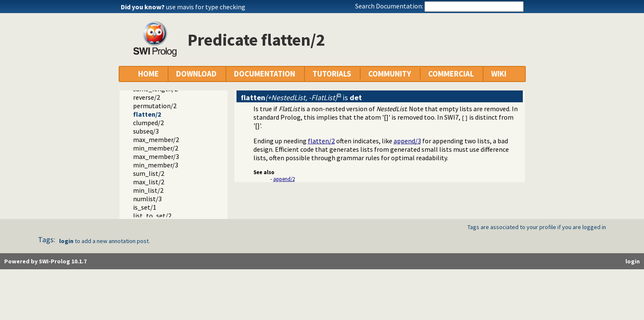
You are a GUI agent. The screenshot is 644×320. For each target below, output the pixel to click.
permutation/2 (155, 106)
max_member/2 (156, 139)
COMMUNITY (390, 74)
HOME (148, 74)
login (66, 241)
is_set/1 (145, 207)
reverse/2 (147, 97)
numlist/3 (147, 199)
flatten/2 (147, 114)
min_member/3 (156, 165)
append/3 (407, 141)
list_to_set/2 (152, 216)
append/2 (284, 179)
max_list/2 (149, 182)
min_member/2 (156, 148)
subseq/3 (146, 131)
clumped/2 (148, 123)
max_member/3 (156, 156)
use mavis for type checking (206, 7)
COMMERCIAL (451, 74)
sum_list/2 (149, 173)
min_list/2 (148, 190)
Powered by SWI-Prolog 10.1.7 (45, 261)
